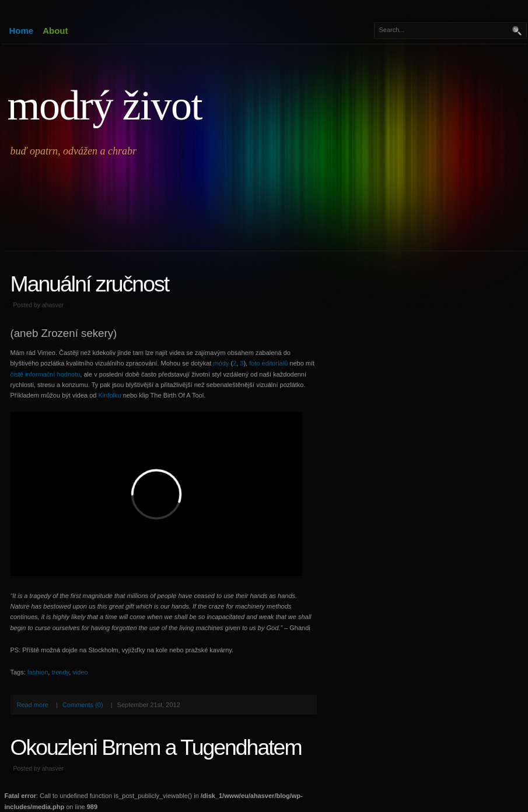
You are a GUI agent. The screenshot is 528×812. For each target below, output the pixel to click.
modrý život (105, 106)
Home (22, 31)
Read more (33, 705)
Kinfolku (110, 395)
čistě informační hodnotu (46, 374)
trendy (60, 672)
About (55, 31)
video (80, 672)
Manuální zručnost (90, 284)
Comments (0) (83, 705)
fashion (38, 672)
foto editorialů (268, 363)
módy (221, 363)
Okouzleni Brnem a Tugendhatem (156, 747)
